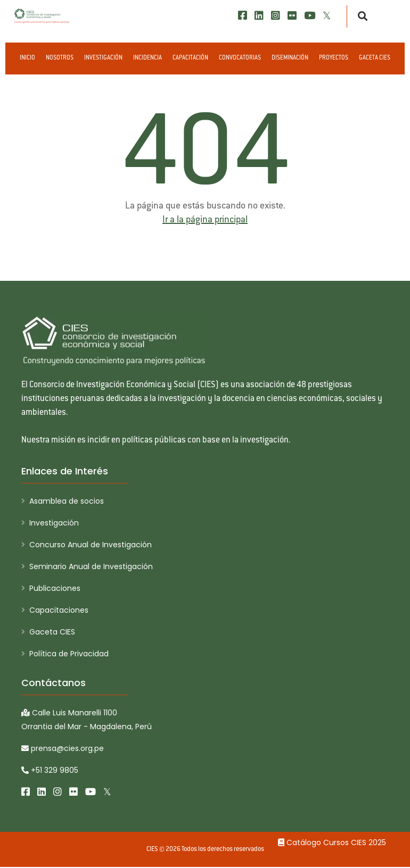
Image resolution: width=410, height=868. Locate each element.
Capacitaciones (59, 610)
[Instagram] (276, 16)
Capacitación (190, 58)
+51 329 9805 (50, 771)
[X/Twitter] (327, 16)
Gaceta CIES (375, 58)
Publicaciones (55, 588)
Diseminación (290, 58)
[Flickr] (292, 16)
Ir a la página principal (205, 220)
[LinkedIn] (259, 16)
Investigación (103, 58)
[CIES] (42, 16)
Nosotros (60, 58)
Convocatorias (240, 58)
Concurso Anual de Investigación (91, 545)
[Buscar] (360, 16)
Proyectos (334, 58)
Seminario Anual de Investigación (91, 566)
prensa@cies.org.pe (63, 749)
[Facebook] (243, 16)
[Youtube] (310, 16)
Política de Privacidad (69, 654)
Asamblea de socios (67, 501)
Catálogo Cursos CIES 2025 (332, 842)
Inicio (27, 58)
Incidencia (147, 58)
